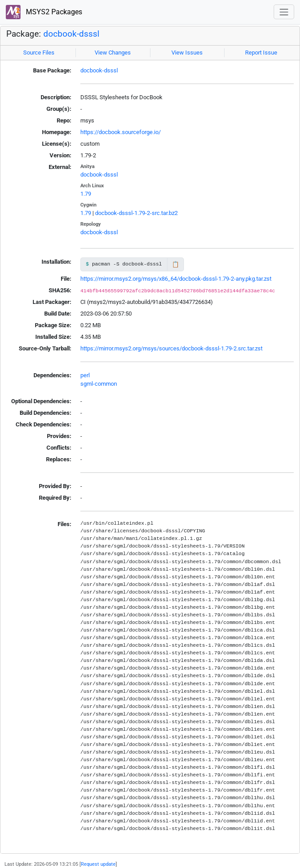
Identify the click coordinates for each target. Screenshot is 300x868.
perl (85, 375)
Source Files (39, 53)
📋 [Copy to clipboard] (175, 264)
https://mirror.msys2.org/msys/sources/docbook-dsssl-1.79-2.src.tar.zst (171, 348)
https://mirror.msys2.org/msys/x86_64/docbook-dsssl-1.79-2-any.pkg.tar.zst (176, 279)
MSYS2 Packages (44, 12)
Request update (98, 864)
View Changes (113, 53)
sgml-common (99, 384)
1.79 (86, 194)
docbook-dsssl (71, 34)
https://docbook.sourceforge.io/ (121, 132)
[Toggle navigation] (284, 12)
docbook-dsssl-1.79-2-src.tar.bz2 (136, 213)
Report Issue (261, 53)
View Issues (187, 53)
